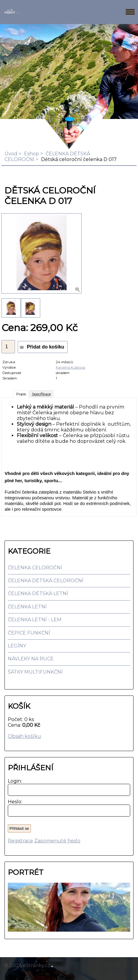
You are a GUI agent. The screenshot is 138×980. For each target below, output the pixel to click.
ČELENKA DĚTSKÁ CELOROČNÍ (46, 581)
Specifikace (41, 394)
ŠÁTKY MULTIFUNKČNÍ (35, 672)
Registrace (20, 841)
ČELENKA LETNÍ (27, 607)
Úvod (11, 154)
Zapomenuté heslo (57, 841)
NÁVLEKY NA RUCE (31, 659)
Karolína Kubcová (70, 367)
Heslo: (14, 802)
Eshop (31, 154)
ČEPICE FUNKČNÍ (29, 633)
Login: (14, 781)
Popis (21, 394)
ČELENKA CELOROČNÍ (35, 568)
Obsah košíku (24, 736)
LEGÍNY (17, 646)
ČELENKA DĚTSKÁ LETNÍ (38, 593)
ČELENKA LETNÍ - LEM (35, 620)
